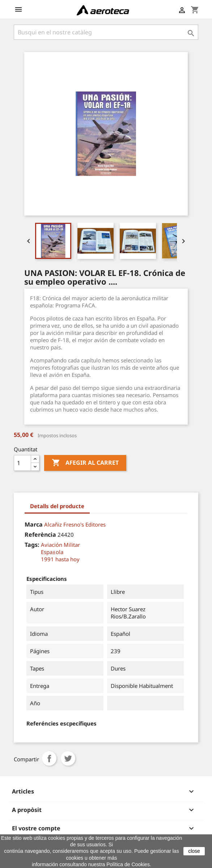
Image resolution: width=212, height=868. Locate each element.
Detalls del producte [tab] (57, 506)
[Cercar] (106, 32)
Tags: (32, 545)
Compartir (49, 758)
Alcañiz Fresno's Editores (75, 524)
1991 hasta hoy (60, 559)
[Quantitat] (22, 463)
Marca (34, 524)
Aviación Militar (60, 545)
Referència (40, 535)
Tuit (68, 758)
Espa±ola (52, 552)
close (194, 851)
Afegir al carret (85, 463)
